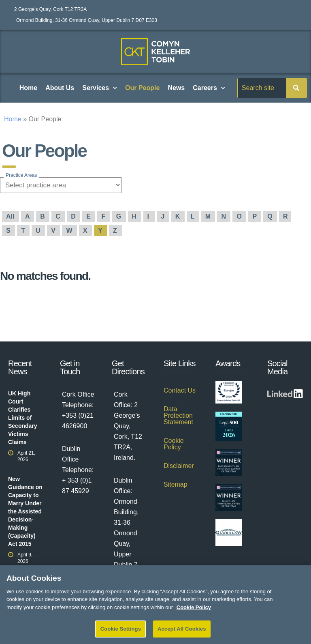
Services (100, 88)
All (11, 216)
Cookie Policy (174, 444)
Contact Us (180, 390)
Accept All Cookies (182, 634)
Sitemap (176, 484)
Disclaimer (179, 466)
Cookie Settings (121, 634)
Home (28, 88)
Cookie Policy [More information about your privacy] (194, 613)
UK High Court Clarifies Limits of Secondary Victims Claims (23, 418)
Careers (209, 88)
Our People (142, 88)
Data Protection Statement (178, 415)
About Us (60, 88)
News (176, 88)
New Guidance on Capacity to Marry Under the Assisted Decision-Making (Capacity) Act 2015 (25, 511)
